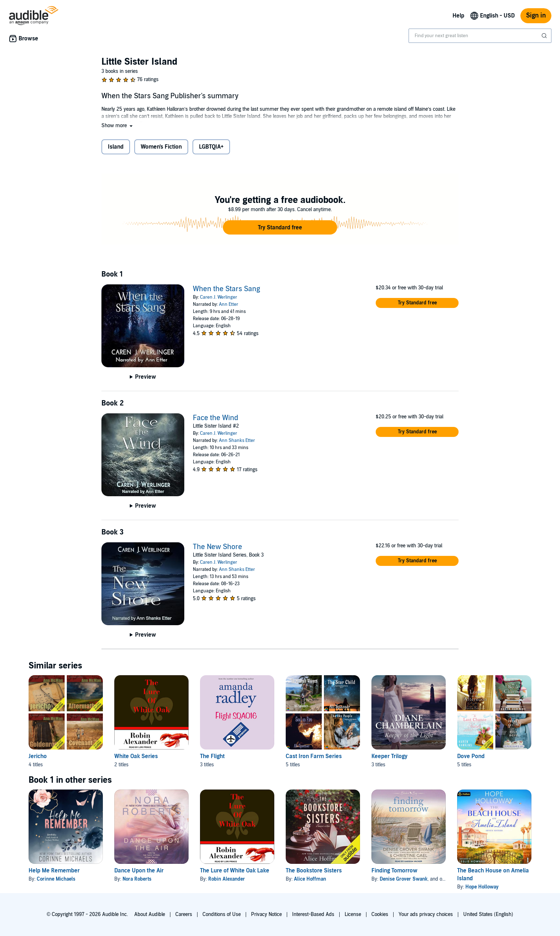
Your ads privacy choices (426, 914)
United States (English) (488, 914)
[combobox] (480, 36)
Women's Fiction (161, 147)
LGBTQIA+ (211, 147)
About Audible (150, 914)
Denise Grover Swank (404, 879)
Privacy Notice (266, 914)
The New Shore (217, 547)
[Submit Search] (545, 36)
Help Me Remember (54, 871)
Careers (184, 914)
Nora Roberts (137, 879)
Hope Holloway (482, 887)
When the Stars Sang (226, 289)
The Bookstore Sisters (314, 871)
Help (458, 16)
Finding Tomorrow (394, 871)
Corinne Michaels (56, 879)
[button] (118, 126)
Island (116, 147)
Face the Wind (216, 418)
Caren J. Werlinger (219, 297)
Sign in (536, 16)
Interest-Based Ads (313, 914)
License (353, 914)
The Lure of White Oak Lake (235, 871)
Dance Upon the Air (139, 871)
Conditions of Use (222, 914)
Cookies (380, 914)
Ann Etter (229, 304)
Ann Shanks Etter (237, 440)
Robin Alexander (227, 879)
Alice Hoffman (310, 879)
